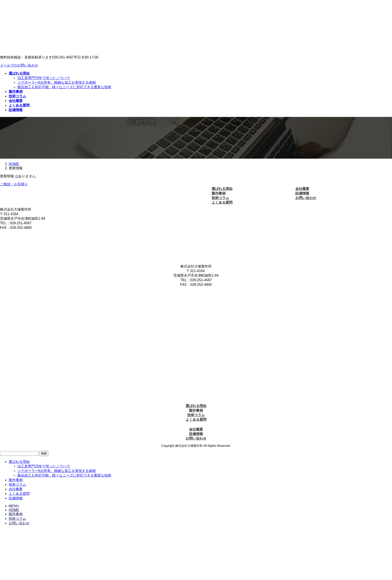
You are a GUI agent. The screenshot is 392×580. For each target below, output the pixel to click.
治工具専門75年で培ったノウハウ (44, 78)
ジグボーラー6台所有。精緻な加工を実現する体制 (57, 82)
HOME (14, 510)
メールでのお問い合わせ (19, 65)
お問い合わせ (306, 198)
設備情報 (302, 193)
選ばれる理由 (222, 189)
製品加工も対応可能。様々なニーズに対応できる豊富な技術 (64, 87)
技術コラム (220, 198)
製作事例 (219, 193)
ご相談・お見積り (14, 184)
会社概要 (302, 189)
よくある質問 (222, 202)
